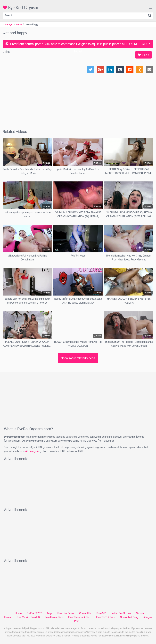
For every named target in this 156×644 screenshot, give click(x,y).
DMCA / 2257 (34, 613)
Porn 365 (101, 613)
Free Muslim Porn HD (28, 617)
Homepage (7, 24)
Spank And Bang (129, 617)
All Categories (33, 451)
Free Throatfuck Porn (80, 617)
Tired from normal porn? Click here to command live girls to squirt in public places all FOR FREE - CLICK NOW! (78, 45)
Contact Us (85, 613)
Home (18, 613)
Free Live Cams (66, 613)
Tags (50, 613)
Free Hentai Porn (54, 617)
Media (19, 24)
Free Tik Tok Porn (106, 617)
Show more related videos (78, 358)
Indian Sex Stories (121, 613)
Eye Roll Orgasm (20, 7)
